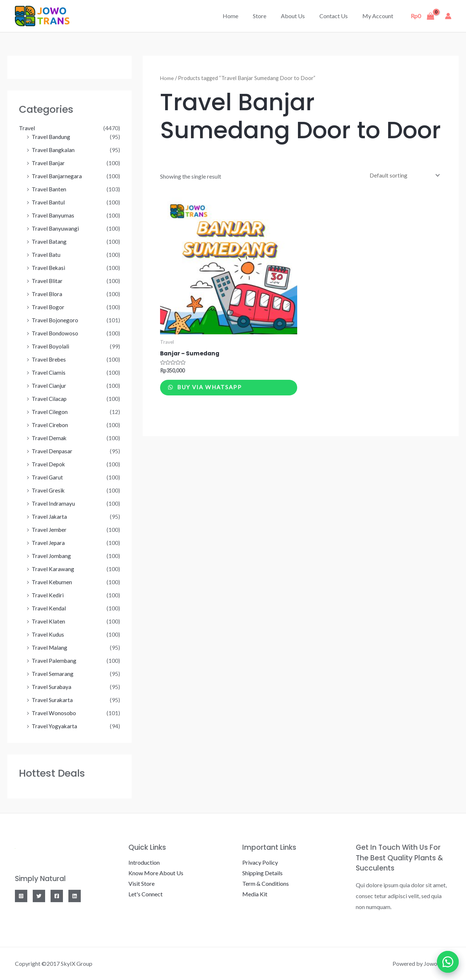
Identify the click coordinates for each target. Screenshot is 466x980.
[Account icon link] (448, 16)
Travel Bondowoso (55, 333)
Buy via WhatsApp (214, 390)
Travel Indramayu (53, 503)
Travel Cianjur (49, 385)
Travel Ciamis (49, 372)
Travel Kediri (48, 595)
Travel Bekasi (49, 268)
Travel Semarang (53, 674)
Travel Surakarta (52, 700)
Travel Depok (49, 464)
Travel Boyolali (51, 346)
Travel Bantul (48, 202)
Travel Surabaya (52, 687)
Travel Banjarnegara (57, 176)
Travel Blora (47, 294)
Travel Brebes (49, 359)
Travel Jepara (49, 543)
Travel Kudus (48, 634)
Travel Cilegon (50, 412)
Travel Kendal (49, 608)
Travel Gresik (49, 490)
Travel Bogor (48, 307)
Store (270, 16)
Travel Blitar (47, 281)
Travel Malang (50, 647)
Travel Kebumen (52, 582)
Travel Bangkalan (53, 150)
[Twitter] (39, 896)
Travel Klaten (48, 621)
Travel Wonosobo (54, 713)
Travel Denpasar (52, 451)
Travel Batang (49, 241)
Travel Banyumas (53, 215)
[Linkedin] (75, 896)
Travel (27, 128)
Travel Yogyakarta (55, 726)
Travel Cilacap (50, 399)
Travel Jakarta (50, 516)
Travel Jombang (52, 556)
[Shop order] (402, 176)
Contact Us (338, 16)
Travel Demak (49, 438)
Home (244, 16)
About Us (300, 16)
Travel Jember (50, 529)
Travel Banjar (48, 163)
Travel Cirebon (50, 425)
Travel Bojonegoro (55, 320)
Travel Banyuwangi (55, 228)
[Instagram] (21, 896)
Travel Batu (46, 254)
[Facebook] (57, 896)
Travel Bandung (51, 137)
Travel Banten (49, 189)
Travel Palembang (54, 660)
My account (379, 16)
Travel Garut (47, 477)
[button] (448, 962)
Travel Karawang (53, 569)
